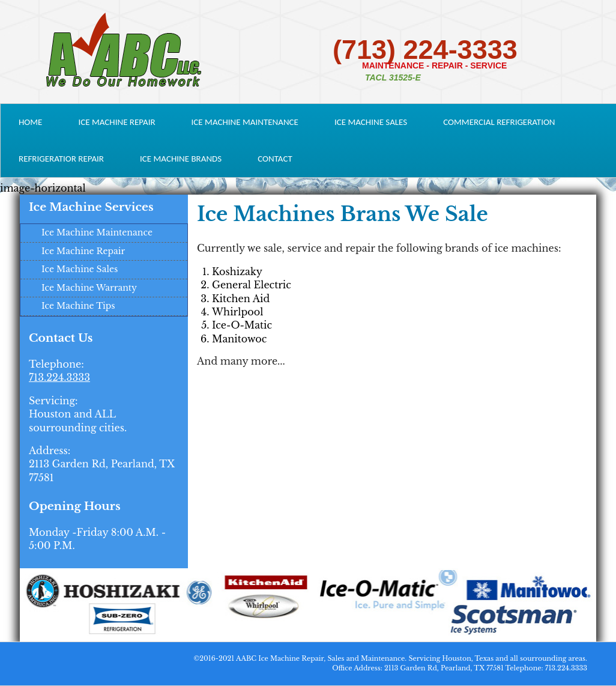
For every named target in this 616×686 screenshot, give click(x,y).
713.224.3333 (59, 377)
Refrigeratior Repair (61, 159)
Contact (275, 159)
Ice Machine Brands (181, 159)
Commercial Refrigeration (499, 122)
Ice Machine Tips (78, 306)
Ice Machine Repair (116, 122)
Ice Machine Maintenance (245, 122)
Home (30, 122)
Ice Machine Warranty (89, 288)
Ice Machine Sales (371, 122)
